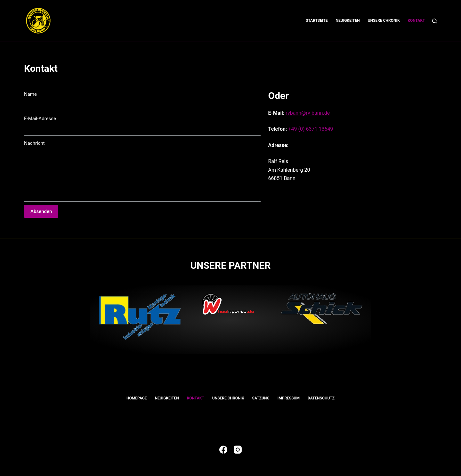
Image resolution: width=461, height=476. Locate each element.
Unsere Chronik (384, 21)
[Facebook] (223, 450)
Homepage (137, 398)
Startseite (317, 21)
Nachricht (34, 143)
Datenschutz (321, 398)
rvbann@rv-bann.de (308, 113)
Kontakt (417, 21)
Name (30, 94)
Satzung (261, 398)
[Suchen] (435, 21)
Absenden (41, 211)
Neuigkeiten (348, 21)
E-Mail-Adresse (40, 119)
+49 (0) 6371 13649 (311, 129)
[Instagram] (238, 450)
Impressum (289, 398)
